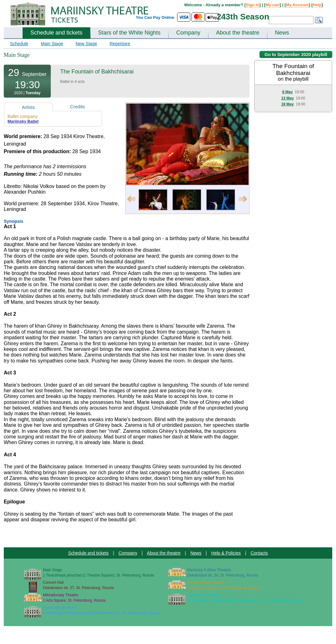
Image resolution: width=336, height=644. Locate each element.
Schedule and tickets (56, 33)
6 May (287, 92)
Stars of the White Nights (129, 33)
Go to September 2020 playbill (296, 55)
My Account (297, 5)
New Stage (86, 44)
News (282, 33)
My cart (273, 5)
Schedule (19, 44)
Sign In (252, 5)
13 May (287, 98)
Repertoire (120, 44)
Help (317, 5)
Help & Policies (226, 553)
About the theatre (238, 33)
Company (188, 33)
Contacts (259, 553)
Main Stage (52, 44)
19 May (287, 104)
